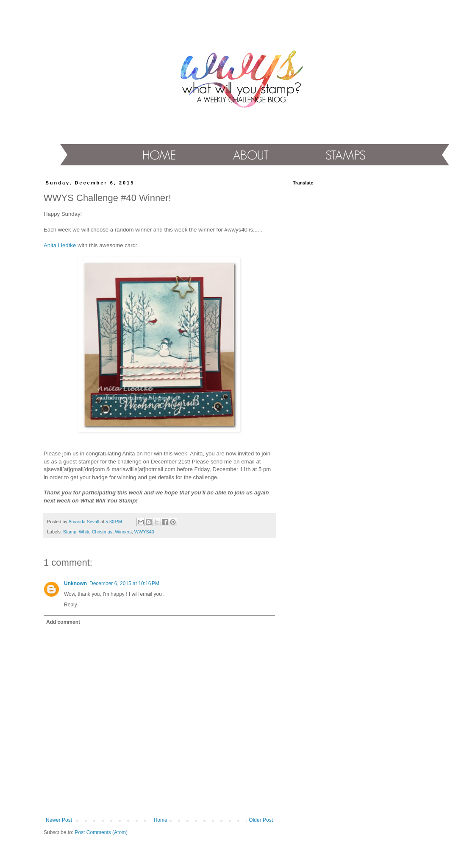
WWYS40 (144, 532)
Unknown (75, 583)
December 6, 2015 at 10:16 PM (124, 583)
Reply (71, 605)
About (248, 155)
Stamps (342, 155)
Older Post (261, 820)
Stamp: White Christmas (88, 532)
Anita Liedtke (60, 245)
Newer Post (59, 820)
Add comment (63, 622)
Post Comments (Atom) (101, 832)
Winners (123, 532)
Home (157, 155)
